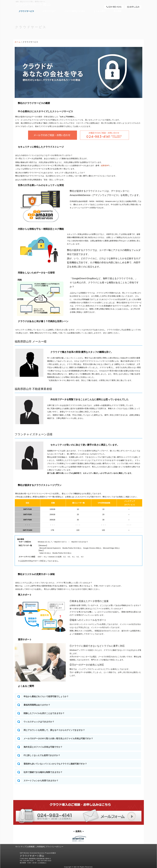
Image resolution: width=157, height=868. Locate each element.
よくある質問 (99, 11)
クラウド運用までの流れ (75, 11)
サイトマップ (21, 847)
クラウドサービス (26, 11)
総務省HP (105, 165)
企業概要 (31, 847)
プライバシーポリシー (54, 847)
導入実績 (117, 11)
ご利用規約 (40, 847)
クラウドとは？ (49, 11)
